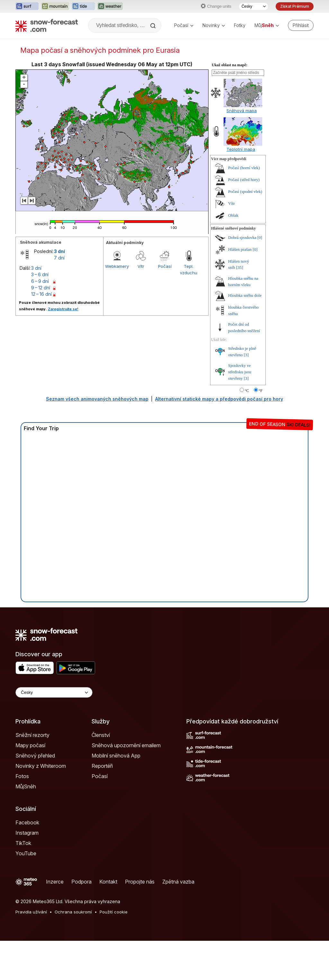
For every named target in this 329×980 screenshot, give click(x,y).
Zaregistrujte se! (63, 309)
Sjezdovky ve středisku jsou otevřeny (240, 372)
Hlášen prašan (240, 249)
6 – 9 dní (40, 281)
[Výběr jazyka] (253, 6)
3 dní (59, 251)
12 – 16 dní (41, 294)
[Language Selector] (54, 692)
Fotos (22, 776)
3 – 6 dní (40, 274)
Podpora (81, 882)
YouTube (26, 853)
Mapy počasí (30, 745)
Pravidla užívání (31, 912)
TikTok (23, 843)
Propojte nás (140, 882)
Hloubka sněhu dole (245, 295)
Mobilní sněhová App (116, 756)
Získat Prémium (295, 6)
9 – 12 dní (41, 288)
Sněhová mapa (242, 111)
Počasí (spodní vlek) (245, 191)
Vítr (141, 266)
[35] (240, 267)
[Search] (154, 26)
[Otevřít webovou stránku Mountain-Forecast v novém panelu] (55, 6)
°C (247, 391)
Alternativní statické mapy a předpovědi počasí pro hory (219, 399)
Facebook (27, 822)
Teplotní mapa (241, 149)
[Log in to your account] (301, 25)
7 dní (59, 258)
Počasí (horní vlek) (244, 168)
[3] (246, 355)
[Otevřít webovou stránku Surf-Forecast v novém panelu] (27, 6)
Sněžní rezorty (32, 735)
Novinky (214, 25)
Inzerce (55, 882)
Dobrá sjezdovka (242, 237)
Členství (101, 735)
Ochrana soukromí (73, 912)
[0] (260, 237)
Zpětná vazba (178, 882)
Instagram (27, 833)
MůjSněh (26, 786)
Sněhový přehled (35, 756)
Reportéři (102, 766)
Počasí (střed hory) (244, 180)
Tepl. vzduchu (189, 269)
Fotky (240, 25)
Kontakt (108, 882)
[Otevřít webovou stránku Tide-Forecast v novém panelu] (83, 6)
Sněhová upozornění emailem (126, 745)
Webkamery (117, 266)
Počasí (184, 25)
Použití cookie (114, 912)
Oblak (233, 215)
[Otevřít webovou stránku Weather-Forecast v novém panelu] (110, 6)
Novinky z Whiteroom (41, 766)
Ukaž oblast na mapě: (230, 65)
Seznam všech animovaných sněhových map (97, 399)
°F (261, 391)
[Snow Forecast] (47, 25)
